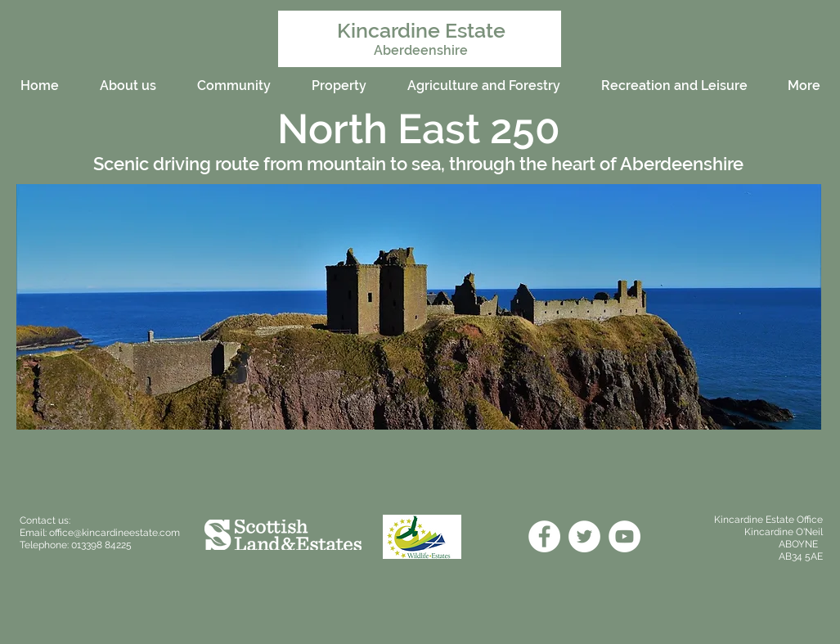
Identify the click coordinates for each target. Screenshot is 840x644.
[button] (419, 307)
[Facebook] (544, 536)
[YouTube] (624, 536)
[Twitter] (584, 536)
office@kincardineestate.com (115, 533)
